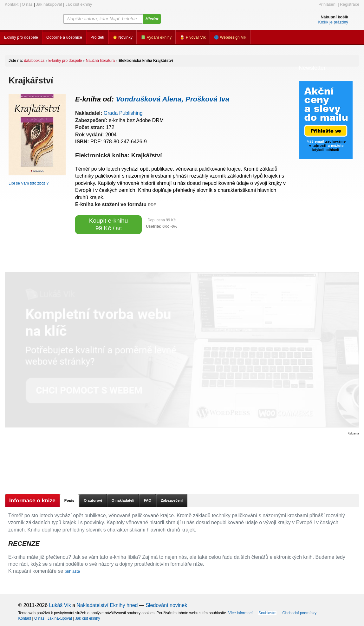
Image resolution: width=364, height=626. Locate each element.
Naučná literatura (100, 61)
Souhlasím (267, 613)
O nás (27, 4)
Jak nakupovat (49, 4)
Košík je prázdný (333, 22)
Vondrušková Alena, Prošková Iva (172, 99)
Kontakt (12, 4)
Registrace (350, 4)
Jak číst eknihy (79, 4)
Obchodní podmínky (299, 613)
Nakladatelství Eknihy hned (107, 605)
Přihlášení (327, 4)
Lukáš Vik (60, 605)
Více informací (240, 613)
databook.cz (34, 61)
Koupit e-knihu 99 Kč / (109, 224)
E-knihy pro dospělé (65, 61)
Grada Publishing (123, 113)
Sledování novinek (166, 605)
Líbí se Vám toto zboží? (29, 183)
